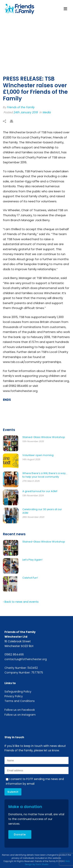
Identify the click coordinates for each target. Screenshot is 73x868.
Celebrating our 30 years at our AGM (42, 511)
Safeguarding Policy (18, 692)
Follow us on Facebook (20, 710)
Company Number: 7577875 (24, 673)
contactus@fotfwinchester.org (26, 659)
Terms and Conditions (20, 701)
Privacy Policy (14, 696)
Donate (20, 834)
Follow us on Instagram (20, 715)
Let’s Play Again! (32, 560)
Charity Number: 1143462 (21, 668)
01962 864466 (14, 654)
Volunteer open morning (38, 455)
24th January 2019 (26, 112)
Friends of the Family (21, 107)
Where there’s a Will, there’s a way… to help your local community (45, 475)
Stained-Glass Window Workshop (44, 437)
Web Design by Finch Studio (47, 863)
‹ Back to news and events (21, 602)
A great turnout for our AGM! (40, 491)
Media (47, 112)
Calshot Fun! (30, 578)
